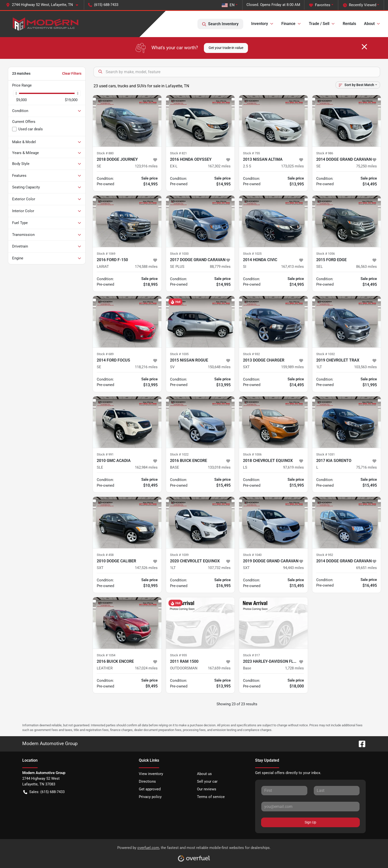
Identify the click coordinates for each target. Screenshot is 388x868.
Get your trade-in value (226, 48)
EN (228, 5)
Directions (147, 781)
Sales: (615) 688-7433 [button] (44, 792)
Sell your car (207, 781)
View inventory (151, 774)
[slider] (16, 93)
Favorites (320, 5)
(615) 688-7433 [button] (103, 5)
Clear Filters (72, 73)
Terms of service (211, 797)
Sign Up (310, 822)
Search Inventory (220, 24)
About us (204, 774)
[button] (44, 5)
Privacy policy (150, 797)
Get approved (150, 789)
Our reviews (207, 789)
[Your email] (310, 806)
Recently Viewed (360, 5)
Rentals (349, 24)
